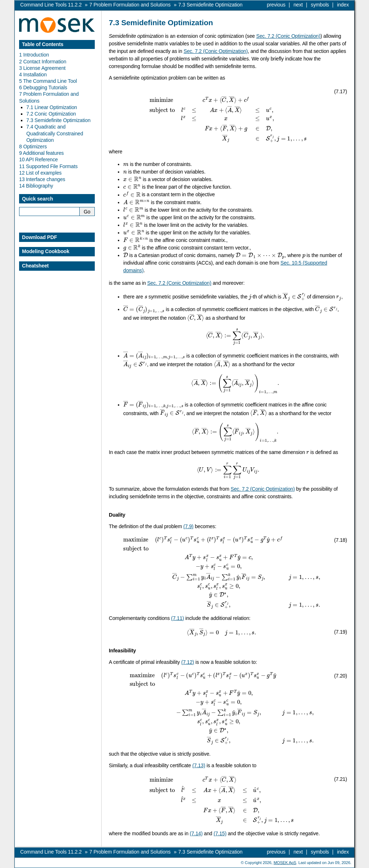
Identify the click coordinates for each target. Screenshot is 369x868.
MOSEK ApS (285, 863)
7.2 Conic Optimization (51, 114)
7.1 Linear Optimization (52, 107)
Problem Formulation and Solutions (130, 5)
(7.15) (220, 833)
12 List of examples (40, 173)
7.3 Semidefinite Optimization (58, 120)
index (343, 5)
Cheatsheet (35, 266)
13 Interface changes (42, 179)
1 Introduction (34, 55)
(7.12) (188, 662)
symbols (320, 5)
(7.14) (196, 833)
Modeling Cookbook (46, 251)
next (298, 5)
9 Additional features (41, 153)
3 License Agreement (42, 68)
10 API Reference (39, 159)
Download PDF (39, 237)
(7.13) (199, 765)
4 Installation (33, 75)
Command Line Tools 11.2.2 (51, 5)
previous (276, 5)
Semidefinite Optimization (210, 5)
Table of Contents (43, 44)
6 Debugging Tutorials (43, 87)
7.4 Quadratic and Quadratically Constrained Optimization (55, 133)
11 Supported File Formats (48, 166)
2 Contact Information (43, 62)
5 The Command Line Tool (48, 81)
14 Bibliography (36, 186)
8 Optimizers (33, 147)
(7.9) (188, 526)
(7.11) (178, 618)
